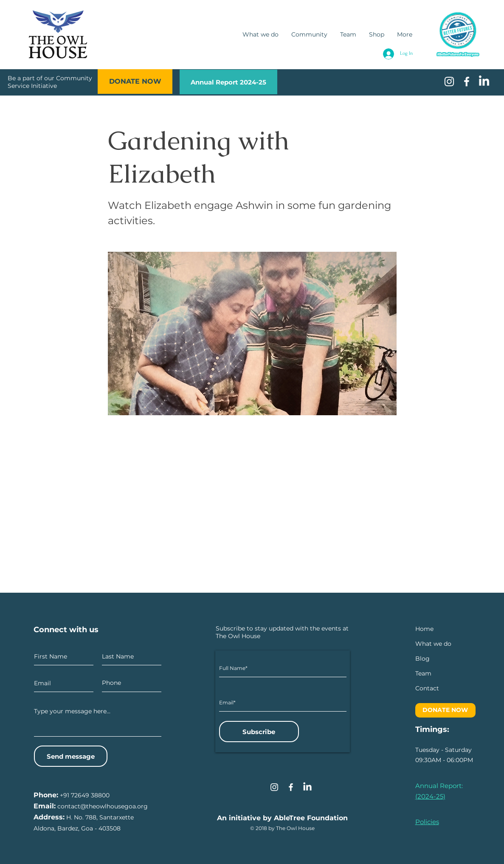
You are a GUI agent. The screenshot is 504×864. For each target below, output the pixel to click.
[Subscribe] (259, 732)
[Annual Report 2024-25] (228, 82)
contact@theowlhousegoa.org (103, 806)
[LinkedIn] (484, 82)
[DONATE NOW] (135, 82)
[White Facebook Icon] (467, 82)
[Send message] (71, 756)
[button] (427, 688)
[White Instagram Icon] (449, 82)
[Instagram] (274, 787)
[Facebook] (291, 787)
